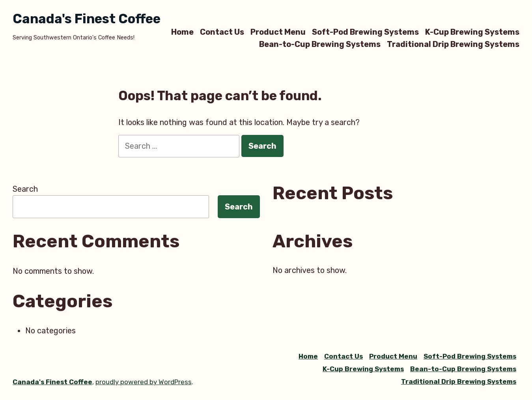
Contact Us (222, 32)
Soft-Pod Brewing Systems (365, 32)
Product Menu (278, 32)
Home (182, 32)
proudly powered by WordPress (144, 382)
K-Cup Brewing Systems (472, 32)
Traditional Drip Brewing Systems (453, 44)
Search (25, 189)
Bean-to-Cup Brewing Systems (320, 44)
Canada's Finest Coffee (87, 19)
